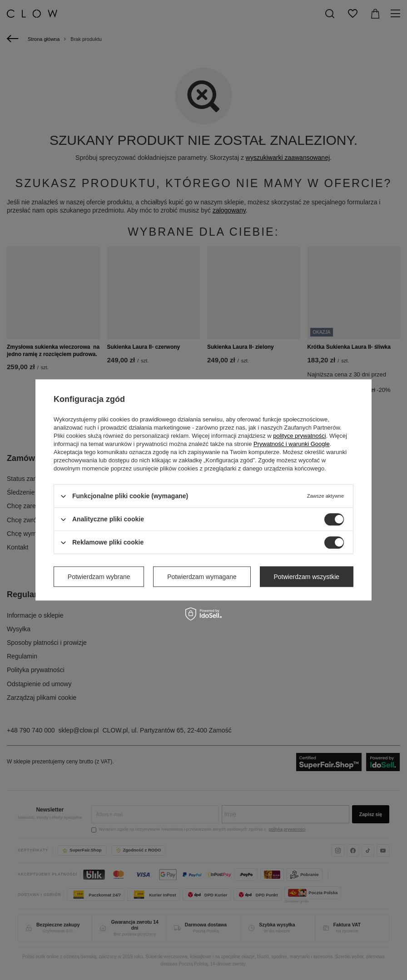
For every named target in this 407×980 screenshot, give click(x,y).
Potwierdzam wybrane (99, 577)
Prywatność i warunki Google (292, 444)
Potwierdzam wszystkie (306, 577)
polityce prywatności (299, 436)
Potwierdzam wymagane (202, 577)
